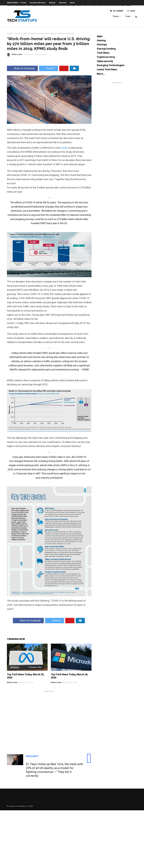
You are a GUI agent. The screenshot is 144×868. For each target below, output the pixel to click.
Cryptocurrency (106, 58)
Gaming (101, 42)
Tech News (103, 54)
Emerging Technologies (111, 67)
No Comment (117, 12)
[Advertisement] (49, 721)
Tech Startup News (26, 35)
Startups (102, 46)
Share (131, 12)
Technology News (46, 35)
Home (10, 35)
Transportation (66, 35)
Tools (128, 16)
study (64, 149)
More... (101, 75)
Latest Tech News (107, 71)
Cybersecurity (105, 63)
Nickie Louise (12, 684)
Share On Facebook (22, 70)
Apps (100, 38)
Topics (116, 16)
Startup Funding (106, 50)
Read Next (32, 758)
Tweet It (49, 70)
